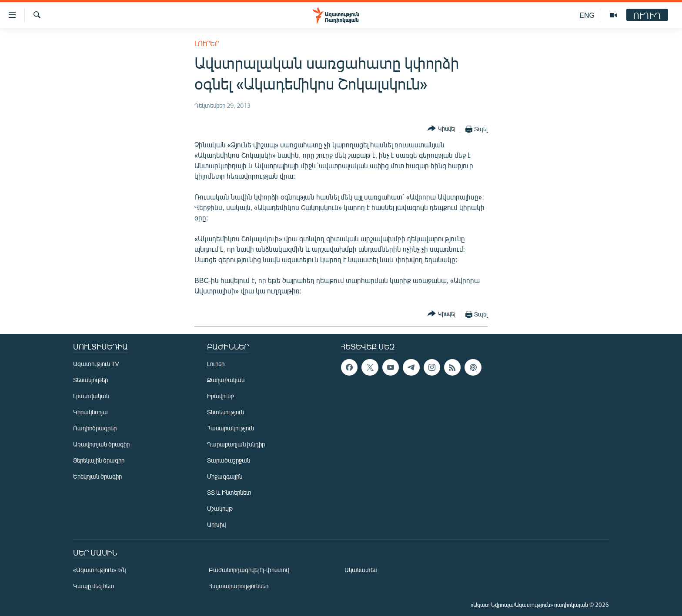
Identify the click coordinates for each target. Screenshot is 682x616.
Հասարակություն (231, 428)
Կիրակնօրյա (90, 412)
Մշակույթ (220, 508)
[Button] (441, 129)
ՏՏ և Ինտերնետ (229, 492)
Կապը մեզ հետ (94, 586)
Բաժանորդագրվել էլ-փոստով (249, 570)
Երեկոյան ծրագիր (97, 476)
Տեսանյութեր (90, 380)
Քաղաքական (226, 380)
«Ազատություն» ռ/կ (99, 570)
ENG (587, 15)
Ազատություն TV (96, 364)
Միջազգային (225, 476)
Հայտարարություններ (239, 586)
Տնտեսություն (226, 412)
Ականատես (361, 570)
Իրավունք (221, 396)
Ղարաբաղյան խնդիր (236, 444)
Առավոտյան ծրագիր (101, 444)
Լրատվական (91, 396)
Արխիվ (216, 524)
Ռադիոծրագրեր (95, 428)
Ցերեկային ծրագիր (99, 460)
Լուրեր (207, 43)
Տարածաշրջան (229, 460)
